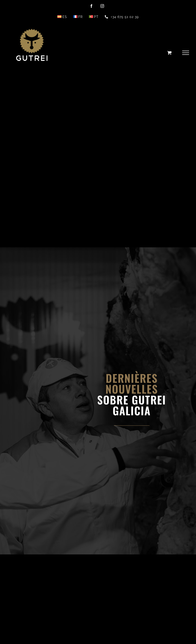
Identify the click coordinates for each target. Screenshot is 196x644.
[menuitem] (62, 17)
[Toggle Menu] (186, 53)
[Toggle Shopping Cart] (170, 53)
